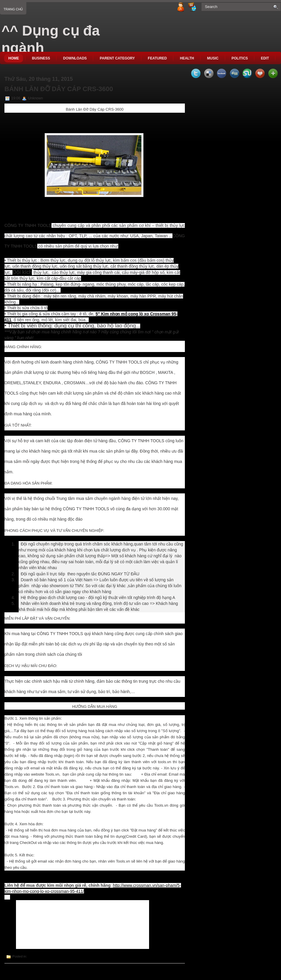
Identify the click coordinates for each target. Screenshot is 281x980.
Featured (157, 58)
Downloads (75, 58)
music (213, 58)
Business (41, 58)
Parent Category (117, 58)
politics (240, 58)
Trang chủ (13, 9)
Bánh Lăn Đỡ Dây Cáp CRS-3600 (59, 89)
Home (14, 58)
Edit (265, 58)
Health (187, 58)
